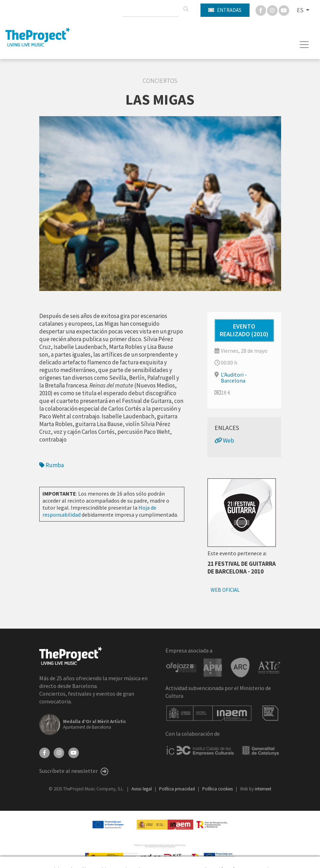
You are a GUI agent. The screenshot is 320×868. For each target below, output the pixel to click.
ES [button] (301, 10)
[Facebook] (261, 10)
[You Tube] (284, 10)
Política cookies (218, 789)
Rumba (52, 465)
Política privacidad (178, 789)
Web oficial (225, 590)
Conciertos (160, 81)
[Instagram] (273, 10)
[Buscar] (186, 9)
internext (263, 789)
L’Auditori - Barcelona (234, 377)
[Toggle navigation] (304, 45)
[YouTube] (74, 752)
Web (224, 440)
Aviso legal (142, 789)
